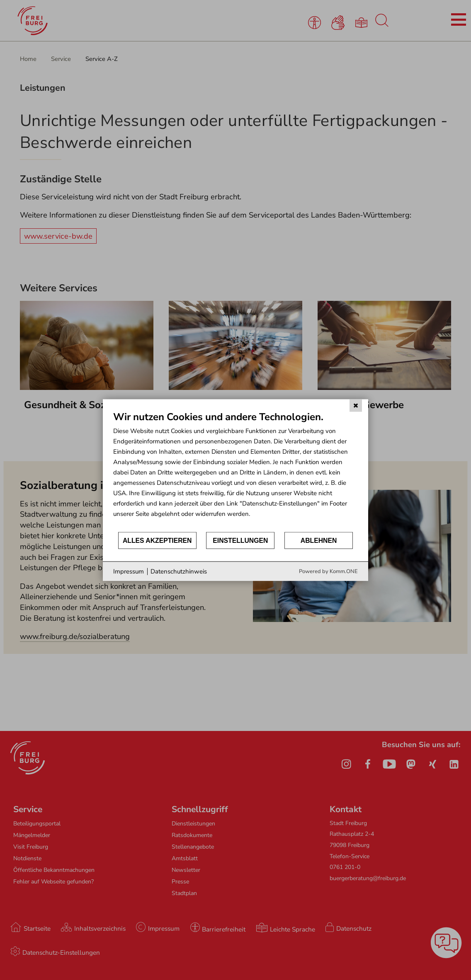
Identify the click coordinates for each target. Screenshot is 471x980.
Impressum (129, 571)
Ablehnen (319, 540)
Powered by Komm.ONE (328, 571)
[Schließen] (356, 405)
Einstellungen (240, 540)
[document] (235, 471)
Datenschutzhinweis (179, 571)
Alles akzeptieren (157, 540)
